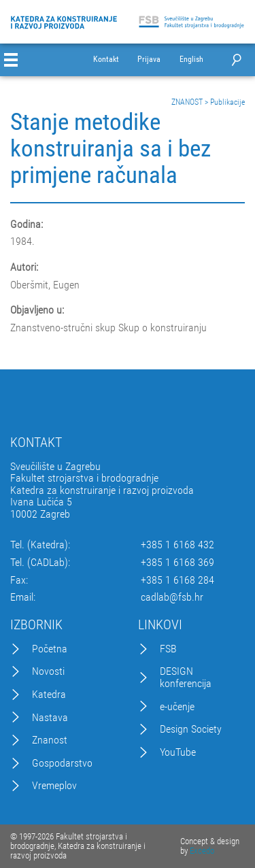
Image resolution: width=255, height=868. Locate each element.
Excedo (202, 851)
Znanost (50, 740)
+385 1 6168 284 (177, 580)
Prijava (149, 60)
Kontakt (106, 60)
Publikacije (227, 102)
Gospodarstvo (62, 763)
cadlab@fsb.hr (172, 597)
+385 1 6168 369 (177, 563)
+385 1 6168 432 (177, 545)
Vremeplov (54, 786)
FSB (168, 649)
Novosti (48, 671)
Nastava (50, 718)
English (191, 60)
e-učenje (177, 707)
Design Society (191, 729)
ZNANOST (187, 102)
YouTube (178, 752)
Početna (50, 649)
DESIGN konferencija (186, 677)
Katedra (49, 695)
